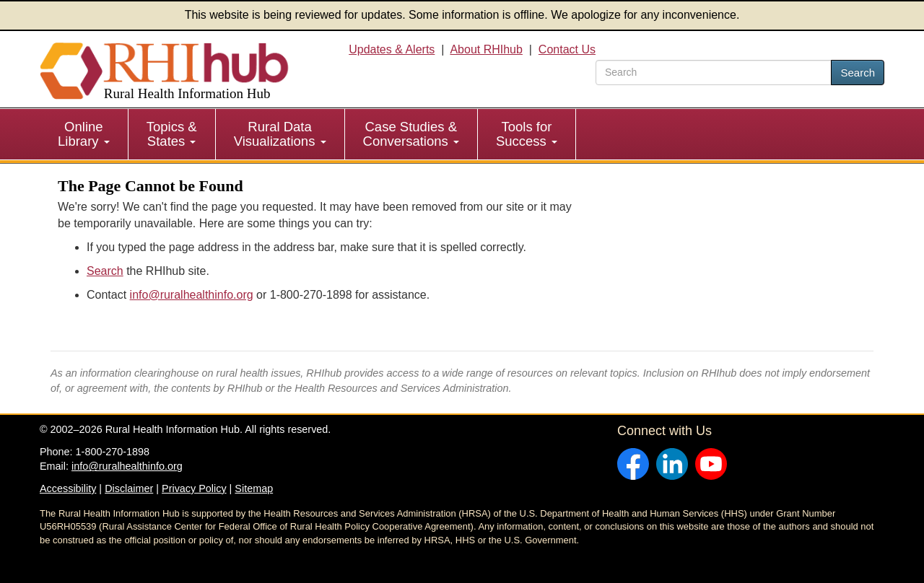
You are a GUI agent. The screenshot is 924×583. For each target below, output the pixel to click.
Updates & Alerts (392, 49)
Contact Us (567, 49)
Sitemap (254, 488)
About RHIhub (486, 49)
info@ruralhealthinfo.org (192, 295)
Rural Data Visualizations (280, 134)
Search (858, 73)
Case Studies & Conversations (411, 134)
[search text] (714, 73)
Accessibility (68, 488)
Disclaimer (129, 488)
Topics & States (172, 134)
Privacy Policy (194, 488)
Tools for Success (527, 134)
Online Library (84, 134)
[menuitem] (84, 134)
